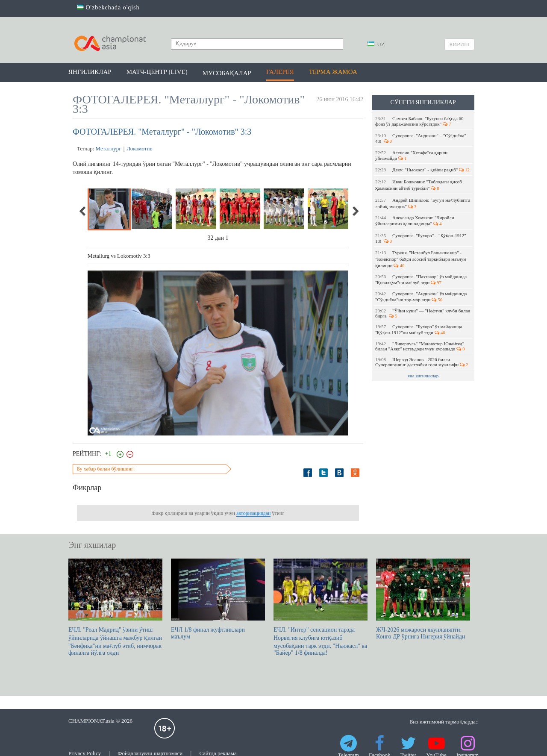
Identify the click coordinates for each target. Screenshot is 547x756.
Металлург (109, 149)
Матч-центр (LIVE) (157, 72)
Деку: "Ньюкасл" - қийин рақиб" (422, 170)
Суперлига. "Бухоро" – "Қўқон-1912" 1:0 (421, 238)
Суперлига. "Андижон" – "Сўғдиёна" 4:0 (421, 138)
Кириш (459, 44)
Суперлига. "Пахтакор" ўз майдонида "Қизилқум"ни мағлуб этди (421, 279)
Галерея (280, 72)
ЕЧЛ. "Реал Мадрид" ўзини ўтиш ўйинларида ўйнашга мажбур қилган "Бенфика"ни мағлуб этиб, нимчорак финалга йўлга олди (115, 607)
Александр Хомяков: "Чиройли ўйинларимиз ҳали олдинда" (415, 221)
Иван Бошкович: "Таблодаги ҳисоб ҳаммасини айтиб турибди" (419, 185)
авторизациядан (253, 513)
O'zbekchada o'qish (108, 7)
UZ (376, 44)
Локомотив (139, 149)
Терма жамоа (333, 72)
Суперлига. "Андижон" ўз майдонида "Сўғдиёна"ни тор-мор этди (421, 297)
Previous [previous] (83, 211)
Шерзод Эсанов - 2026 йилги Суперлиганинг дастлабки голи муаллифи (422, 362)
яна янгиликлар (423, 376)
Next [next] (355, 211)
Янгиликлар (90, 72)
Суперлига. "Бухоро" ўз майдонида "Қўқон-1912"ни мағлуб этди (419, 329)
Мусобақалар (227, 73)
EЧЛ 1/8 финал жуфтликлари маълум (218, 599)
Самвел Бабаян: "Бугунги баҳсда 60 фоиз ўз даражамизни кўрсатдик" (419, 121)
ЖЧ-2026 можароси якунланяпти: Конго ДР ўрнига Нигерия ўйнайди (423, 599)
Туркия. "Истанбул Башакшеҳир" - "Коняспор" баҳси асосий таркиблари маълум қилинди (421, 259)
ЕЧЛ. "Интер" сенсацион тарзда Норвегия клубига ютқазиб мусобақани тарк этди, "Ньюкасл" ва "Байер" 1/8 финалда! (321, 607)
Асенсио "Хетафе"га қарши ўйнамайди (411, 155)
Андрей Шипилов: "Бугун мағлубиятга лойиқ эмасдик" (423, 203)
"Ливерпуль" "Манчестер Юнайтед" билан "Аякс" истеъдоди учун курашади (420, 346)
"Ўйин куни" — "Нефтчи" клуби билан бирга (423, 313)
